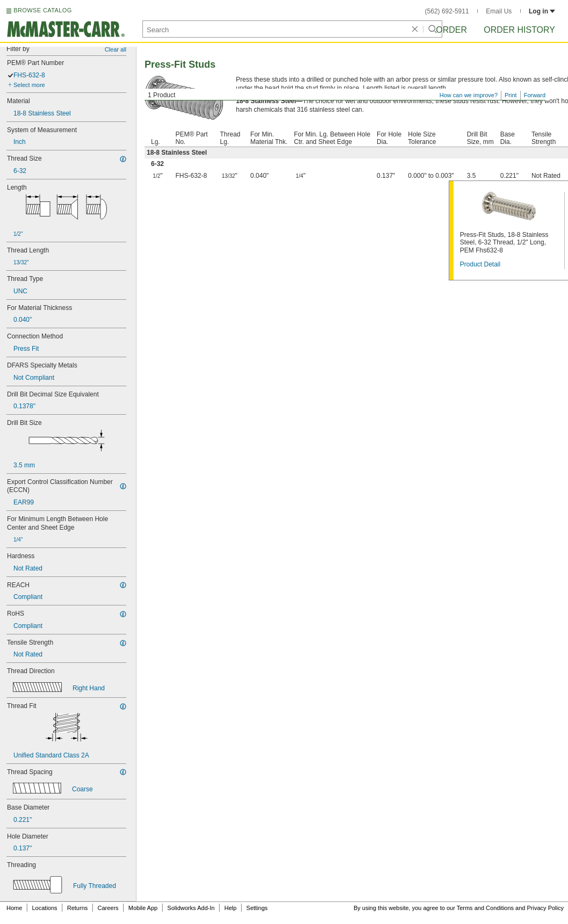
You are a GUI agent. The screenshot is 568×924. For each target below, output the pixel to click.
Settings (257, 908)
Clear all (116, 49)
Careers (108, 908)
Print (511, 95)
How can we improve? (469, 95)
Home (14, 908)
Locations (45, 908)
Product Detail (480, 264)
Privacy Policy (545, 908)
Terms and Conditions (485, 908)
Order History (519, 30)
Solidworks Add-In (191, 908)
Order (451, 30)
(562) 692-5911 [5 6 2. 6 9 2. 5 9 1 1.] (447, 11)
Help (231, 908)
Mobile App (143, 908)
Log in (542, 11)
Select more (29, 85)
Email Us (499, 11)
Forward (535, 95)
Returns (78, 908)
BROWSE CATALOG (42, 10)
